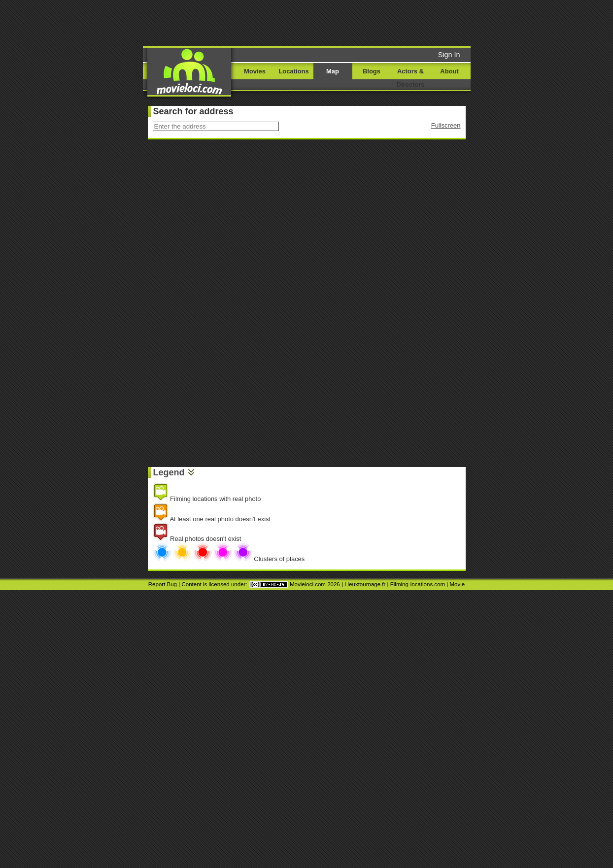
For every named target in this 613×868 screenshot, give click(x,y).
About (449, 71)
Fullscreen (446, 125)
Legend (169, 472)
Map (333, 71)
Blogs (372, 71)
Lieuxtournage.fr (365, 584)
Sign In (449, 55)
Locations (293, 71)
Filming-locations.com (418, 584)
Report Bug (163, 584)
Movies (255, 71)
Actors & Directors (411, 78)
